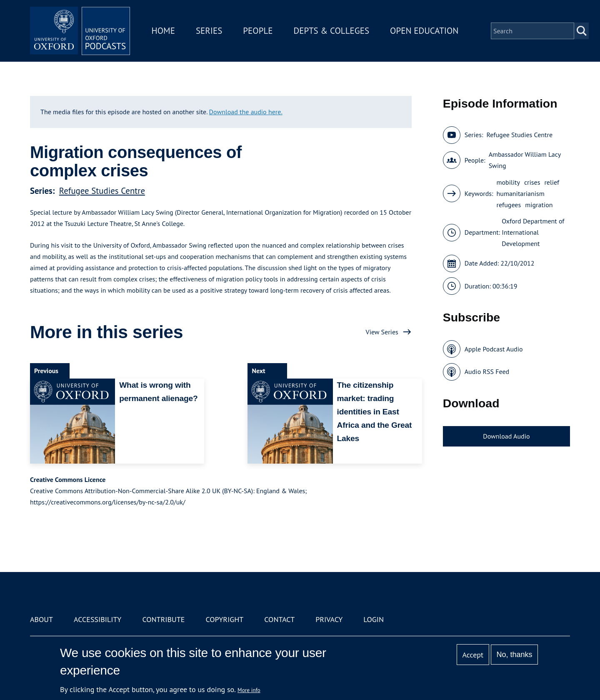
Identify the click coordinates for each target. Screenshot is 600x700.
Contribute (163, 619)
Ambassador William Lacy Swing (525, 160)
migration (539, 205)
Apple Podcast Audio (494, 349)
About (41, 619)
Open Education (424, 31)
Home (163, 31)
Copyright (224, 619)
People (258, 31)
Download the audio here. (246, 112)
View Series (382, 332)
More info (249, 690)
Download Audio (506, 436)
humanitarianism (521, 193)
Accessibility (97, 619)
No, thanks (514, 655)
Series (209, 31)
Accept (473, 655)
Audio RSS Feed (487, 371)
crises (532, 182)
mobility (508, 182)
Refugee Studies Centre (102, 191)
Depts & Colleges (332, 31)
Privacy (329, 619)
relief (552, 182)
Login (374, 619)
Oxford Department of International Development (533, 232)
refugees (509, 205)
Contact (279, 619)
